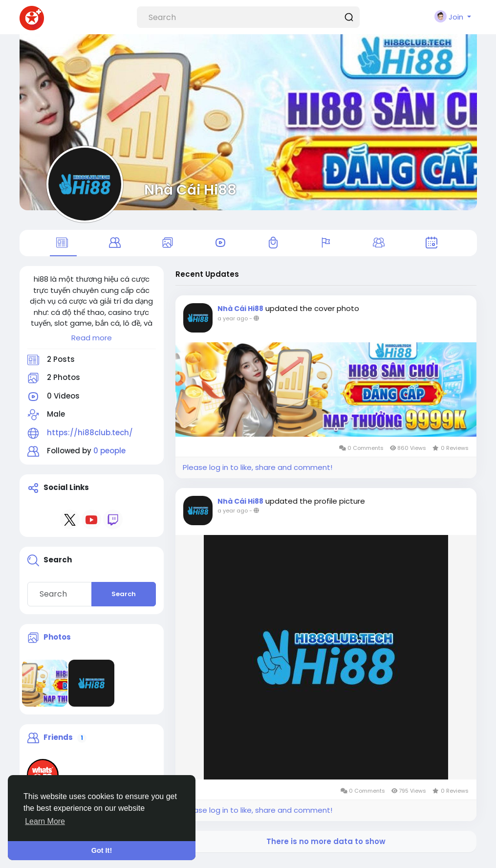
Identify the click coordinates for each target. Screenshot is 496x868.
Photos (57, 643)
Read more (92, 344)
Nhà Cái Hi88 (190, 190)
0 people (109, 456)
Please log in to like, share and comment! (258, 473)
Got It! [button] (102, 850)
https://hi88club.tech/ (90, 438)
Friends (58, 743)
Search (124, 600)
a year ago (233, 324)
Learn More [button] (45, 821)
